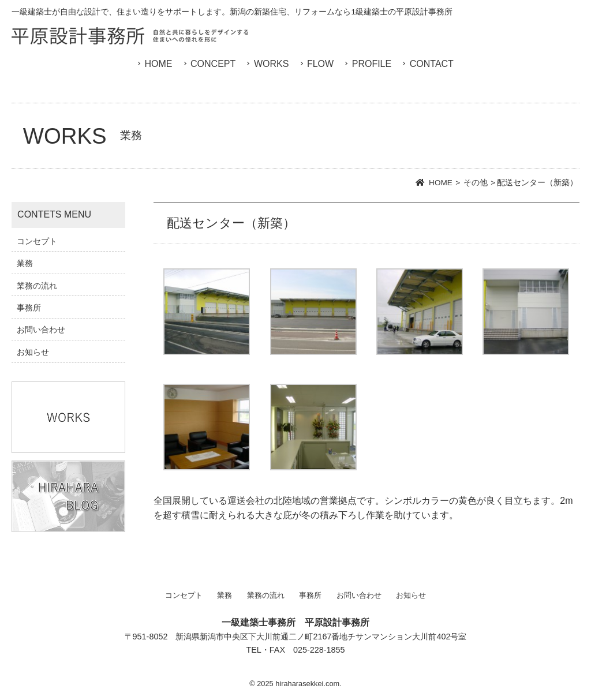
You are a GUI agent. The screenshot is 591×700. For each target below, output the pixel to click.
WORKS (271, 64)
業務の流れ (37, 286)
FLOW (320, 64)
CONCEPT (213, 64)
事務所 (29, 308)
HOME (158, 64)
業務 (25, 263)
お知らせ (33, 352)
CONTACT (432, 64)
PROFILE (372, 64)
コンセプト (37, 241)
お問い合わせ (41, 330)
